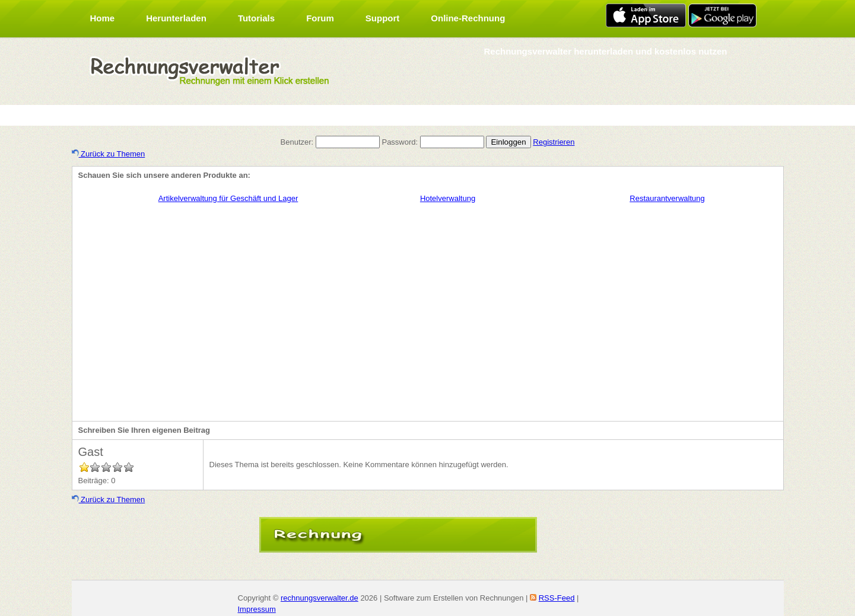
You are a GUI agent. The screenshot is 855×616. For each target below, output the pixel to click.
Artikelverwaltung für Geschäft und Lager (228, 198)
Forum (320, 18)
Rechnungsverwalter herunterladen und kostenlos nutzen (605, 51)
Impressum (257, 609)
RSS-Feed (557, 598)
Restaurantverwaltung (667, 198)
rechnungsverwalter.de (320, 598)
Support (383, 18)
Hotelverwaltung (448, 198)
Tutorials (256, 18)
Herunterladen (176, 18)
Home (103, 18)
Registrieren (554, 142)
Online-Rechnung (468, 18)
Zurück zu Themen (109, 154)
